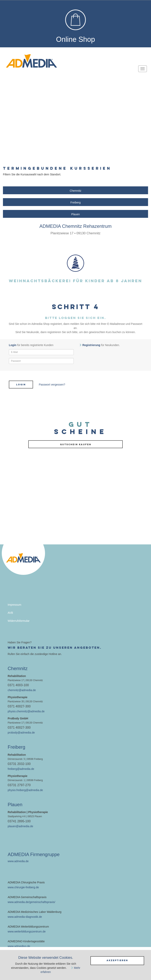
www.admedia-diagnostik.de (25, 917)
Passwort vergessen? (52, 385)
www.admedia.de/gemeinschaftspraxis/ (31, 902)
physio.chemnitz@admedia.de (26, 711)
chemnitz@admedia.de (22, 690)
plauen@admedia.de (20, 826)
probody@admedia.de (21, 733)
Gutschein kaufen (76, 444)
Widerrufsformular (19, 621)
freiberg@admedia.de (21, 769)
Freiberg (75, 202)
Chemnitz (75, 191)
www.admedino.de (19, 946)
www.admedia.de (18, 861)
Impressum (14, 605)
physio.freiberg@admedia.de (25, 790)
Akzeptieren (117, 960)
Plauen (75, 214)
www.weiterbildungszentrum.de (27, 931)
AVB (10, 613)
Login (21, 385)
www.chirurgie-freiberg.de (23, 887)
